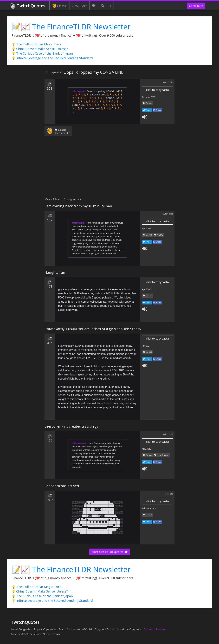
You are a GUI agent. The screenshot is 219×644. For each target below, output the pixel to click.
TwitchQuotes (28, 6)
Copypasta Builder (105, 629)
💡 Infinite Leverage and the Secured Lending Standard (52, 58)
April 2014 (147, 289)
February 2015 (149, 508)
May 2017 (147, 449)
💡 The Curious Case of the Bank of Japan (42, 53)
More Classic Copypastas (109, 552)
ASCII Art (79, 6)
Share (157, 110)
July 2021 (146, 346)
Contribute (196, 6)
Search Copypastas (69, 629)
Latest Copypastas (21, 629)
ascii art (169, 494)
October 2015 (149, 97)
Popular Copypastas (45, 629)
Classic (59, 6)
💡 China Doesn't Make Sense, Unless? (40, 49)
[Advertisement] (109, 169)
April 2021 (147, 229)
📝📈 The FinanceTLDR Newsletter (71, 27)
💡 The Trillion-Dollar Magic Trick (36, 44)
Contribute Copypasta (129, 629)
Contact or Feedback (155, 629)
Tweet (147, 110)
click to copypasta (157, 90)
